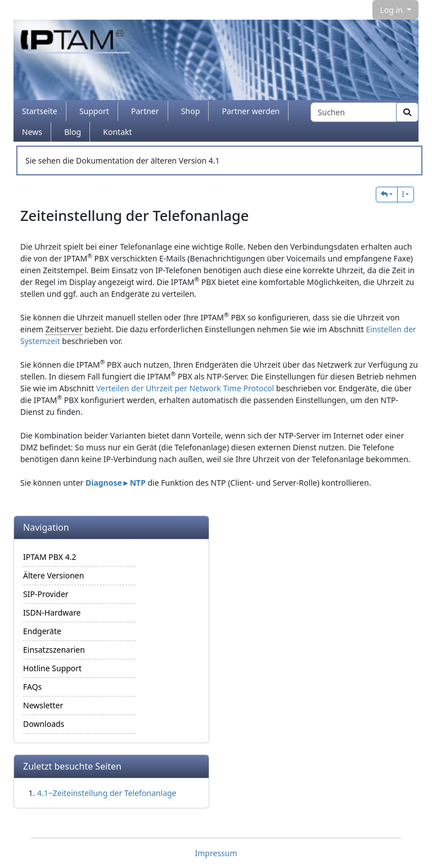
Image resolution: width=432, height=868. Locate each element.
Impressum (216, 853)
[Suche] (407, 112)
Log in (392, 10)
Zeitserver (64, 329)
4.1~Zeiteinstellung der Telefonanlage (107, 793)
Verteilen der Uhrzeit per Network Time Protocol (185, 388)
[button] (387, 195)
